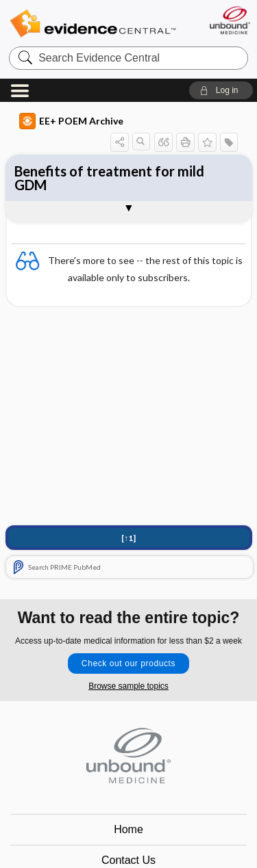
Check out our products (128, 663)
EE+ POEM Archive (71, 121)
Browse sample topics (128, 686)
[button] (221, 90)
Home (128, 829)
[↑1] (128, 538)
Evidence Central (93, 24)
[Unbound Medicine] (229, 20)
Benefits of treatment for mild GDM (109, 178)
